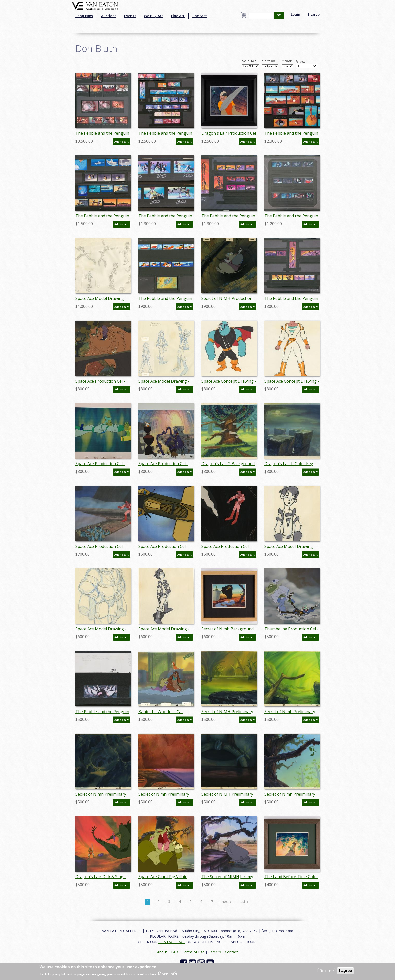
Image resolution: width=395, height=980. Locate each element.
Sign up (314, 14)
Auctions (109, 16)
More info (168, 974)
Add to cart (122, 142)
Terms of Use (193, 952)
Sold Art (249, 61)
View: (301, 62)
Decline (327, 971)
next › (226, 902)
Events (130, 16)
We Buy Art (154, 16)
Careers (215, 952)
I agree (346, 971)
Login (295, 14)
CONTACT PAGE (172, 942)
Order (287, 61)
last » (244, 902)
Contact (200, 16)
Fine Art (178, 16)
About (162, 952)
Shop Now (84, 16)
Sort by (269, 61)
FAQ (175, 952)
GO (279, 15)
